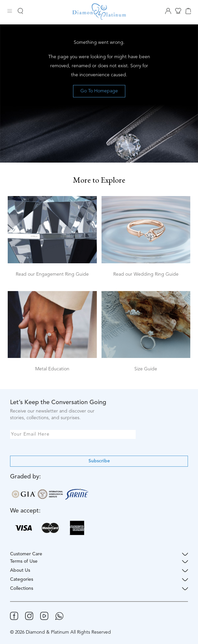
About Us (99, 571)
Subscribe (99, 461)
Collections (99, 589)
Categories (99, 580)
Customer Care (99, 554)
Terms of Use (99, 562)
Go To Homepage (99, 91)
